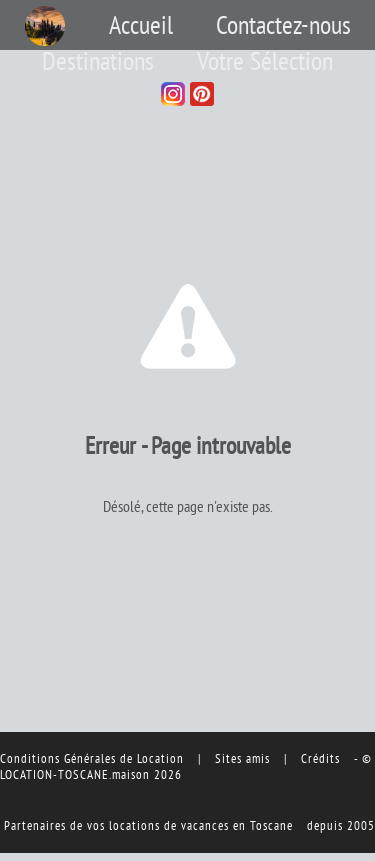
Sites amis (242, 758)
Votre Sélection (265, 61)
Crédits (320, 758)
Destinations (98, 61)
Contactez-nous (283, 25)
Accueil (141, 25)
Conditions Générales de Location (92, 758)
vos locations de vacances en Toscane (190, 825)
